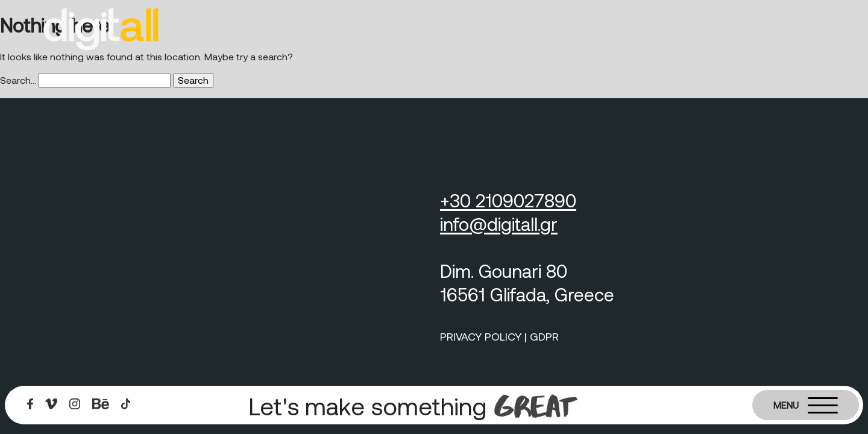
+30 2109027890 (508, 200)
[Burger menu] (806, 405)
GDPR (544, 336)
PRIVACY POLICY (481, 336)
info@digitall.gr (499, 224)
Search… (18, 80)
